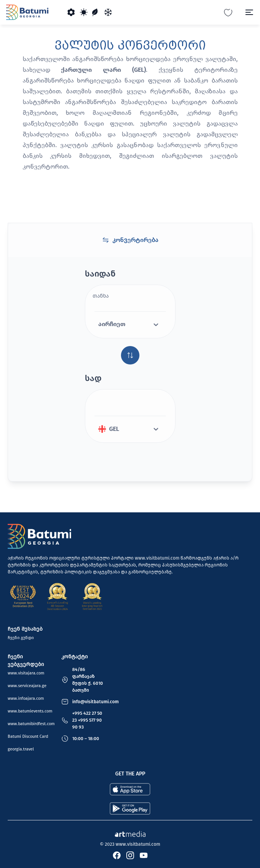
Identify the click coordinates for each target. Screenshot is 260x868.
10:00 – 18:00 (86, 739)
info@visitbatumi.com (95, 702)
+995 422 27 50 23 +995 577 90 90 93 (87, 720)
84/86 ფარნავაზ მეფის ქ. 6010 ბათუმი (88, 680)
